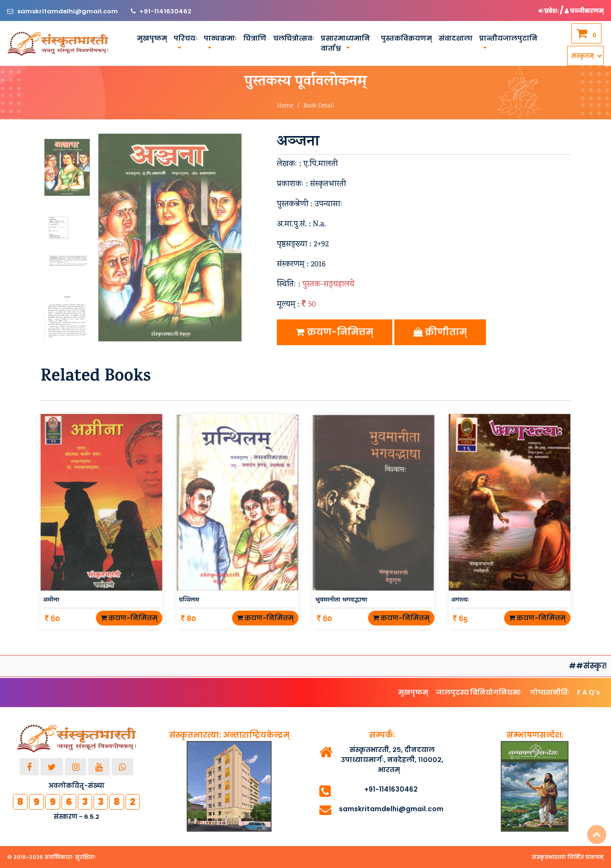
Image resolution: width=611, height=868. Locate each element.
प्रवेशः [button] (549, 11)
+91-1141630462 (165, 11)
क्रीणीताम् (440, 332)
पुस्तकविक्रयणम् (406, 38)
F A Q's (589, 692)
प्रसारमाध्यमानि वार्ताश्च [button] (345, 43)
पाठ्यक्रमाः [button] (220, 38)
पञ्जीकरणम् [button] (584, 11)
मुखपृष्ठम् (152, 38)
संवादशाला (456, 38)
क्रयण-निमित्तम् (335, 332)
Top (597, 835)
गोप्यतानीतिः (550, 692)
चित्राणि (255, 38)
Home (285, 106)
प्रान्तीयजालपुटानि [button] (508, 38)
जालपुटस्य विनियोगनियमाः (479, 692)
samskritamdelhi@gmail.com (68, 11)
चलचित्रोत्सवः (294, 38)
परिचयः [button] (185, 38)
